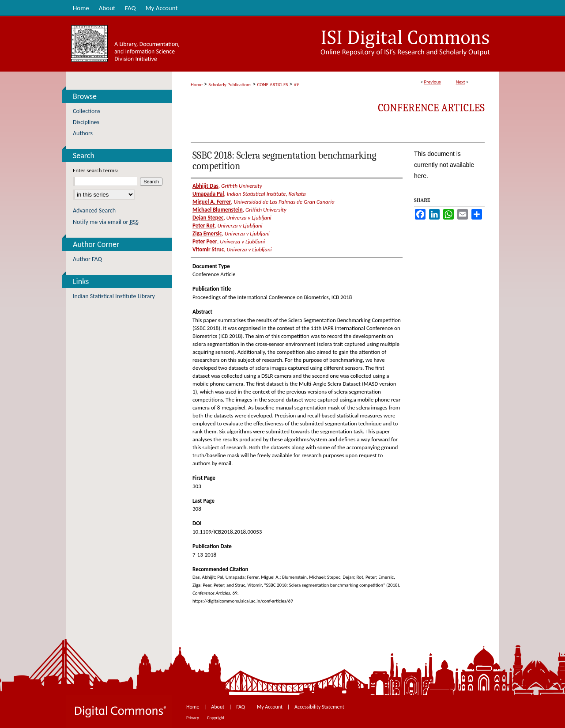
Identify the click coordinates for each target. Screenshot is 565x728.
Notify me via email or (106, 222)
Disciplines (86, 122)
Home (197, 85)
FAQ (241, 707)
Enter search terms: (96, 170)
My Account (270, 707)
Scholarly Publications (230, 85)
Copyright (216, 718)
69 (296, 85)
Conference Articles (431, 108)
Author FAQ (87, 259)
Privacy (193, 718)
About (218, 707)
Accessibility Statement (319, 707)
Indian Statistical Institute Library (114, 296)
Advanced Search (94, 210)
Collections (87, 111)
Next (461, 82)
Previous (432, 82)
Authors (83, 133)
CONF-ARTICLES (273, 85)
